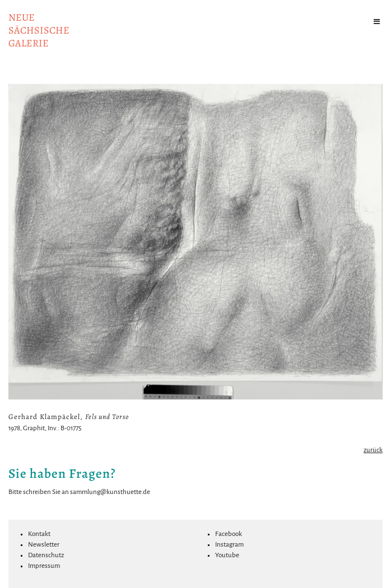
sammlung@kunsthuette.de (110, 492)
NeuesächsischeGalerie (39, 30)
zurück (373, 450)
